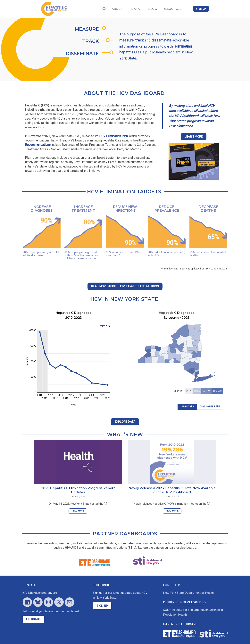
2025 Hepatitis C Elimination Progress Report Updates (78, 490)
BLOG (153, 9)
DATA (137, 9)
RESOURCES (172, 9)
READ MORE (78, 511)
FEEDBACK (33, 619)
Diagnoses (187, 407)
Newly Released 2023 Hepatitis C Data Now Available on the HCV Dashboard (172, 490)
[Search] (104, 9)
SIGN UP (102, 606)
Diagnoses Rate (210, 407)
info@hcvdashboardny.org (40, 593)
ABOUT (119, 9)
